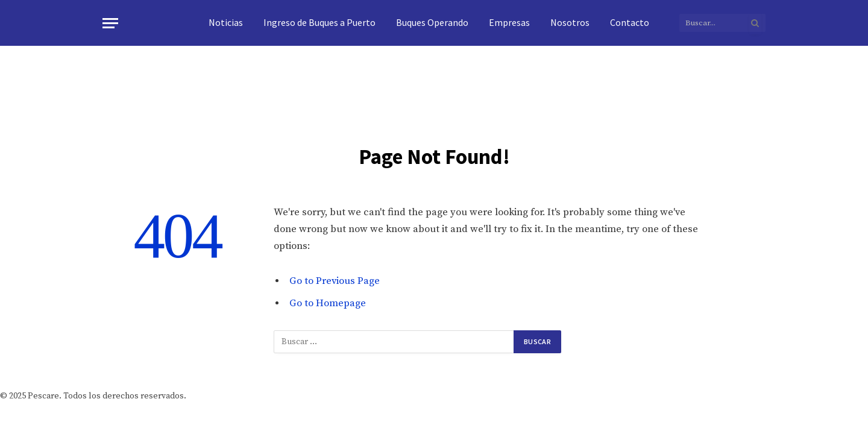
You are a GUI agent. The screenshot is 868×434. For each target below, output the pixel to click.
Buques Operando (432, 22)
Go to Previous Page (335, 281)
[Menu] (110, 23)
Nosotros (570, 22)
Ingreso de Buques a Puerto (319, 22)
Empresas (509, 22)
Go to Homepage (328, 303)
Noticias (226, 22)
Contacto (630, 22)
